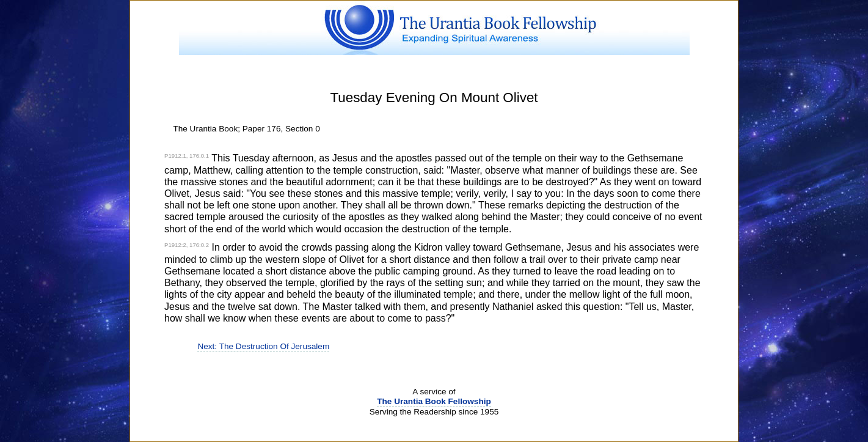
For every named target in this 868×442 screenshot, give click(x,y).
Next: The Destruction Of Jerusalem (263, 346)
